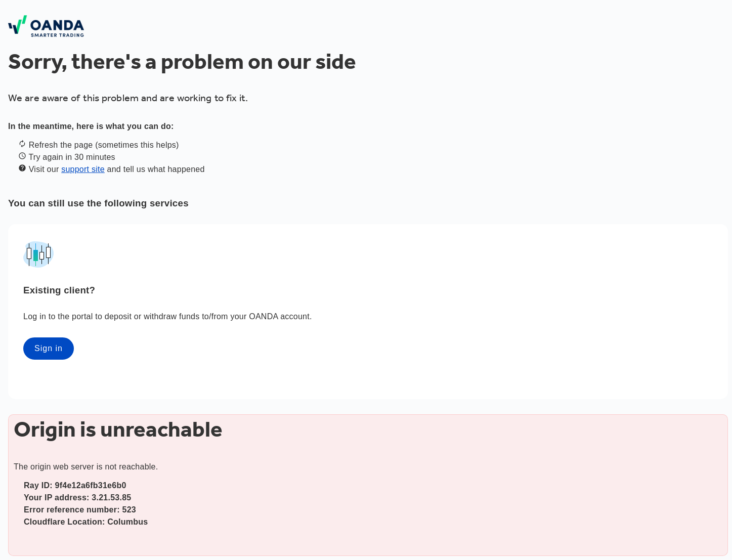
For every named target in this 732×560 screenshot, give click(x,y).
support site (83, 169)
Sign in (49, 348)
